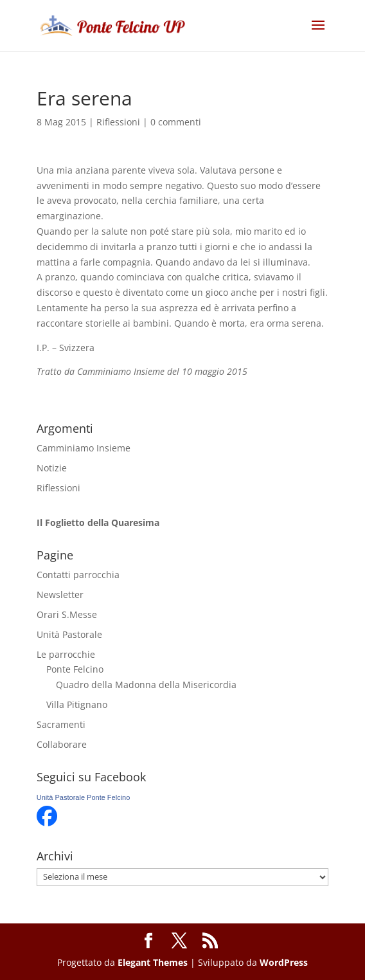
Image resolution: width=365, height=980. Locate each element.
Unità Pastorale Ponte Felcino (84, 797)
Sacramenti (61, 724)
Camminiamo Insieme (84, 448)
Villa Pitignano (77, 704)
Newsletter (60, 594)
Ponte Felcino (75, 669)
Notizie (52, 468)
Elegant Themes (153, 962)
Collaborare (62, 744)
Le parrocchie (66, 654)
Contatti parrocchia (78, 575)
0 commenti (176, 122)
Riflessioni (118, 122)
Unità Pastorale (69, 634)
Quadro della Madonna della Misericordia (146, 685)
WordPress (284, 962)
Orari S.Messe (67, 614)
